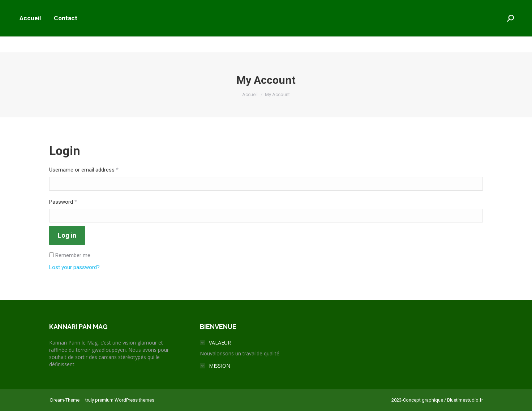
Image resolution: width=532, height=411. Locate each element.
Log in (67, 235)
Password (63, 202)
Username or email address (84, 170)
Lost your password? (74, 267)
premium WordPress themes (125, 400)
